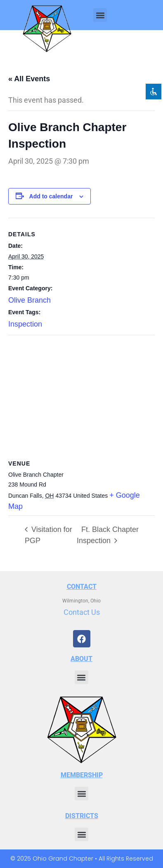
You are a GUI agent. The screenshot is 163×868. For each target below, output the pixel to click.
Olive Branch (30, 300)
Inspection (25, 324)
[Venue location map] (81, 395)
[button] (100, 15)
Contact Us (82, 612)
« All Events (29, 79)
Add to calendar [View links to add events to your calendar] (51, 196)
